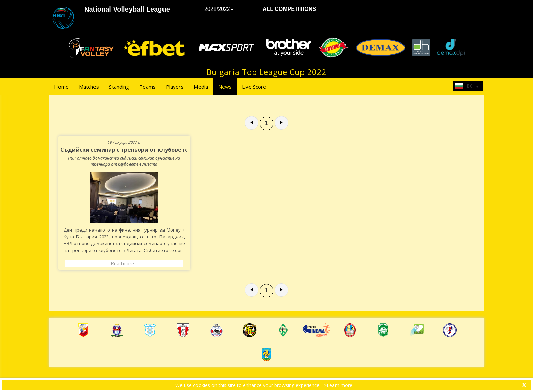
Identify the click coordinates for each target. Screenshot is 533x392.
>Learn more (338, 385)
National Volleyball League (127, 9)
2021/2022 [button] (219, 9)
